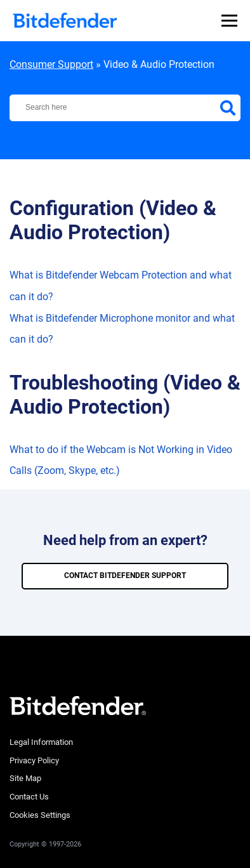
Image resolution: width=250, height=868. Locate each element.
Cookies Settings (40, 815)
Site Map (25, 778)
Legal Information (41, 742)
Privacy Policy (34, 760)
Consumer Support (51, 64)
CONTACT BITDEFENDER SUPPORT (125, 575)
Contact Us (29, 797)
